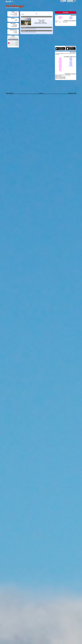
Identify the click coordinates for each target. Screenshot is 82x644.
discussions (15, 32)
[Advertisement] (51, 6)
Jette (60, 19)
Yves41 (71, 17)
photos (16, 20)
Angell (60, 59)
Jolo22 (60, 66)
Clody (60, 63)
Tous (56, 16)
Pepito (71, 65)
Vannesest (71, 66)
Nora (60, 68)
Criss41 (60, 64)
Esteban (71, 59)
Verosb (60, 71)
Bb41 (60, 61)
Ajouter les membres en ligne (60, 77)
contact (16, 33)
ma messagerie (14, 26)
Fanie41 (60, 17)
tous (16, 19)
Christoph (71, 18)
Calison (71, 58)
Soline (60, 69)
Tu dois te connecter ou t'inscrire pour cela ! (28, 29)
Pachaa (71, 63)
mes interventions (14, 27)
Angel (60, 58)
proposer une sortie (14, 14)
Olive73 (71, 62)
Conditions (41, 93)
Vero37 (60, 70)
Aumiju (60, 60)
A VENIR (16, 13)
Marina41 (60, 67)
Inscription (66, 12)
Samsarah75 (60, 18)
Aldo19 (71, 19)
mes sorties (15, 15)
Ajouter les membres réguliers (60, 78)
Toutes (57, 21)
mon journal (15, 25)
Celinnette (60, 62)
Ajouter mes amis (58, 76)
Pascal (71, 64)
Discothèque (65, 22)
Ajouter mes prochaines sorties (60, 78)
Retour (23, 14)
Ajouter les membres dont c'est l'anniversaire (63, 75)
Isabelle (60, 65)
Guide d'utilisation (10, 93)
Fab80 (71, 60)
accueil (16, 31)
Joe (71, 61)
